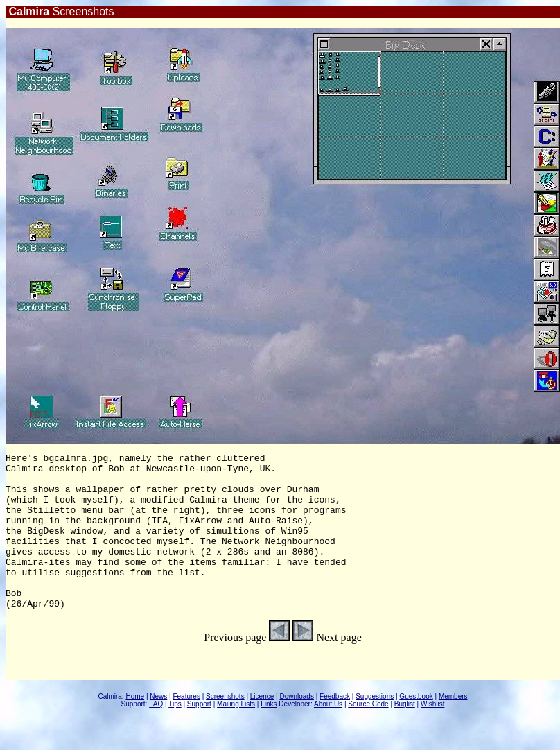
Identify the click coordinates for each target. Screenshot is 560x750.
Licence (262, 727)
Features (186, 727)
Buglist (405, 735)
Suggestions (375, 727)
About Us (328, 735)
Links (269, 735)
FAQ (156, 735)
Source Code (368, 735)
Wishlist (432, 735)
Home (135, 727)
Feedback (335, 727)
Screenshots (225, 727)
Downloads (296, 727)
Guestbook (416, 727)
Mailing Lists (236, 735)
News (158, 727)
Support (199, 735)
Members (453, 727)
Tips (175, 735)
